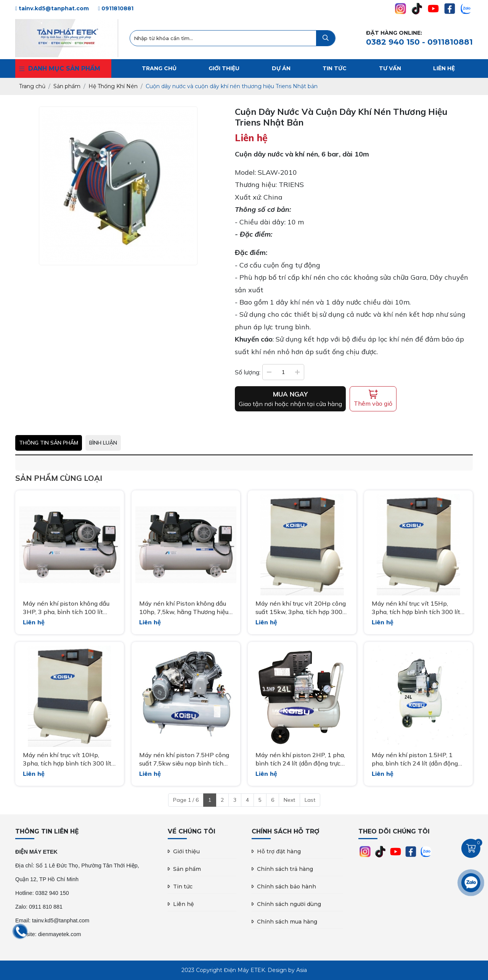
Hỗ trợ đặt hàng (279, 851)
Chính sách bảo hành (287, 887)
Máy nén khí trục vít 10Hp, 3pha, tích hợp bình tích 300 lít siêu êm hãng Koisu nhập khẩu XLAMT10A (67, 759)
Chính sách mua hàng (287, 922)
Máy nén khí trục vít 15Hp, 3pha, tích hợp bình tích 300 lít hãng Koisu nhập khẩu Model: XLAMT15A (416, 608)
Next (289, 800)
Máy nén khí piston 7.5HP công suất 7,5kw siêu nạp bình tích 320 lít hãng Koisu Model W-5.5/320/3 (184, 759)
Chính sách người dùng (289, 904)
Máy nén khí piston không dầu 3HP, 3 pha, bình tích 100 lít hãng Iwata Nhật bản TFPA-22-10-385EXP (69, 608)
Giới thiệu (186, 851)
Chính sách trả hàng (285, 869)
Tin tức (183, 887)
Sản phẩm (187, 869)
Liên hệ (184, 904)
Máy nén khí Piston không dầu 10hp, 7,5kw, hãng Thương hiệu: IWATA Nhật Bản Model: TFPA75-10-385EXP (184, 608)
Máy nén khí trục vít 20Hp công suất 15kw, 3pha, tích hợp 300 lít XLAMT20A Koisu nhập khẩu (301, 608)
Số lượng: (248, 372)
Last (310, 800)
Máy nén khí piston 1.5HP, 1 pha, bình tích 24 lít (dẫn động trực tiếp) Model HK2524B (415, 759)
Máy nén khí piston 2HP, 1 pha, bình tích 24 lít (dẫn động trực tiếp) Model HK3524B (300, 759)
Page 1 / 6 (186, 800)
